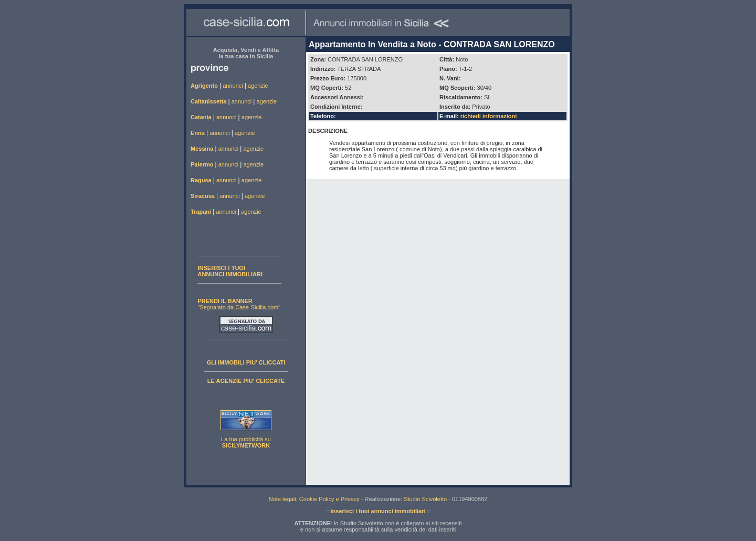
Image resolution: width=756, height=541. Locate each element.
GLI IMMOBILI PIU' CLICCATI (246, 362)
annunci (233, 86)
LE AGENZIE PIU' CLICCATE (246, 381)
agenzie (258, 86)
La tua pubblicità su (246, 442)
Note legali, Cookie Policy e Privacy (314, 499)
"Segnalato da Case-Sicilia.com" (239, 304)
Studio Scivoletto (425, 499)
